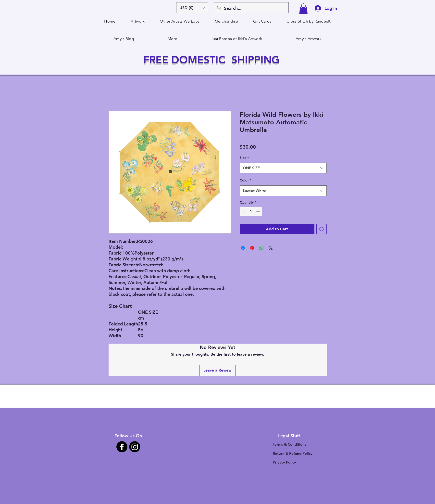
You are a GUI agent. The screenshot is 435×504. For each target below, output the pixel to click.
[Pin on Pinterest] (252, 248)
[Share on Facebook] (243, 248)
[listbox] (192, 8)
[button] (192, 8)
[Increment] (258, 212)
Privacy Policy (284, 462)
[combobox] (283, 168)
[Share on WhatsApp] (261, 248)
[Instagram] (135, 447)
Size (244, 158)
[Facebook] (122, 447)
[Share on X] (271, 248)
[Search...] (251, 8)
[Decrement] (243, 212)
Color (245, 180)
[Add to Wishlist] (322, 229)
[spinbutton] (251, 212)
